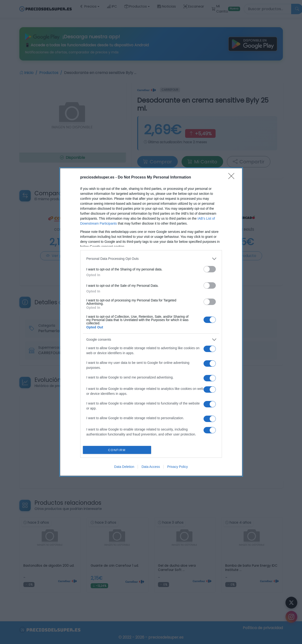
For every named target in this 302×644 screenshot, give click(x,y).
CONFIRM (117, 450)
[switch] (210, 269)
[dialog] (151, 322)
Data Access (151, 467)
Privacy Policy (177, 467)
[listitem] (151, 259)
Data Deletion (124, 467)
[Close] (233, 178)
